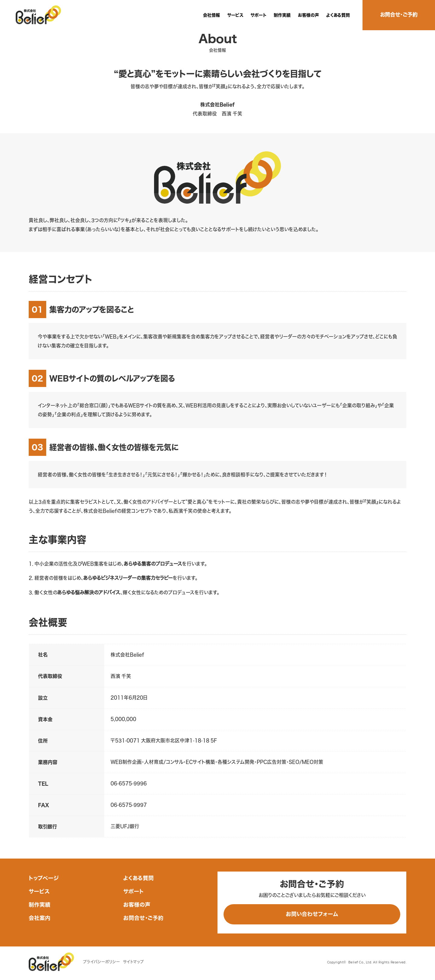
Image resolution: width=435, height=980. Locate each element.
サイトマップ (133, 962)
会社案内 (40, 918)
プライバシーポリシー (101, 962)
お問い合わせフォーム (312, 914)
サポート (258, 15)
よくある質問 (338, 15)
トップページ (44, 878)
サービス (235, 15)
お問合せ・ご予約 (143, 918)
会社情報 (211, 15)
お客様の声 (308, 15)
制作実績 (282, 15)
